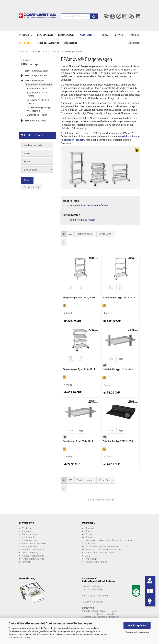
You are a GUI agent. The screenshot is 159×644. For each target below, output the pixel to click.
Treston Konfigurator (33, 550)
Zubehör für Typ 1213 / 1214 (78, 441)
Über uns (134, 43)
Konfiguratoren (48, 43)
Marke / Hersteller (33, 145)
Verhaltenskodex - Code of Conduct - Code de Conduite (109, 542)
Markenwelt (66, 35)
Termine (90, 534)
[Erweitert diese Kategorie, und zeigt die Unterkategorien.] (22, 76)
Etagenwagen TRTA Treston (37, 94)
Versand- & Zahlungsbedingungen (103, 550)
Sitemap (26, 562)
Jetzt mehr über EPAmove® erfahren (89, 205)
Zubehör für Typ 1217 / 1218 (118, 441)
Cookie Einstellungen (96, 562)
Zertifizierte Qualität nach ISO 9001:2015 (107, 547)
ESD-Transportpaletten (36, 71)
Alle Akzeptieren (137, 625)
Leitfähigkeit (31, 170)
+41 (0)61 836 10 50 (97, 596)
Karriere (135, 35)
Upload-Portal (29, 540)
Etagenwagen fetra (37, 89)
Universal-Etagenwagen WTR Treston (39, 109)
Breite (27, 153)
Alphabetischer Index (33, 556)
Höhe (27, 162)
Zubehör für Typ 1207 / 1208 (118, 369)
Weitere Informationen (137, 632)
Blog (105, 35)
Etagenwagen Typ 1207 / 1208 (79, 298)
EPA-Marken (45, 35)
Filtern (27, 180)
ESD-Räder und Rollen (36, 121)
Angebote (25, 43)
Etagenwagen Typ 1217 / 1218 (119, 298)
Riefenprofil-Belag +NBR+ (82, 220)
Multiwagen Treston (37, 115)
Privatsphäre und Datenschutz (101, 553)
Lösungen (70, 43)
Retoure (90, 537)
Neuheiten (87, 35)
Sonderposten (29, 534)
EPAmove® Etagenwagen (40, 85)
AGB (88, 556)
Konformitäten (30, 537)
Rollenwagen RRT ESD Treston (38, 102)
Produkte (25, 35)
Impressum (91, 559)
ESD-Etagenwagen (34, 80)
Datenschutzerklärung (19, 638)
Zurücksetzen (32, 187)
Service (119, 35)
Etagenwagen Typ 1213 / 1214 (79, 369)
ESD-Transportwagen (36, 76)
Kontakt (90, 528)
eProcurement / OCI (32, 553)
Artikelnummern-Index (34, 559)
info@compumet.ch (92, 602)
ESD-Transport (32, 64)
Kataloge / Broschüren (34, 543)
